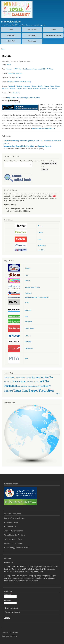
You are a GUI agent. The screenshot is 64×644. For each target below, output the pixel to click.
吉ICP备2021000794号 (9, 636)
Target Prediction (41, 390)
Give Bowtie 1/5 (9, 100)
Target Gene (21, 391)
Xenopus (36, 88)
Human (46, 86)
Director (40, 233)
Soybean (13, 88)
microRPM (41, 250)
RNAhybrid (28, 310)
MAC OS (19, 73)
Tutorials (53, 30)
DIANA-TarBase (30, 329)
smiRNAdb (28, 341)
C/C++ (18, 78)
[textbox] (18, 165)
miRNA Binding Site (33, 382)
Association (9, 378)
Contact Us (32, 41)
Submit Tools (11, 41)
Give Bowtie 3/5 (13, 100)
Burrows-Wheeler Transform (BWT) (19, 82)
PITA (26, 358)
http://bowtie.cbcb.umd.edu (42, 128)
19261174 (16, 93)
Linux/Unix (11, 73)
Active (9, 65)
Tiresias (40, 226)
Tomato (19, 88)
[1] (54, 128)
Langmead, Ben (9, 146)
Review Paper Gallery (53, 35)
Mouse (58, 86)
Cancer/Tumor (20, 378)
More (58, 394)
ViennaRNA (28, 321)
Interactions (19, 381)
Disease (29, 378)
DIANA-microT (29, 348)
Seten (40, 239)
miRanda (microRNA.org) (32, 287)
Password (8, 600)
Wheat (30, 88)
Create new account (11, 608)
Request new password (12, 612)
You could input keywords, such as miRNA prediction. (22, 161)
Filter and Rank (32, 30)
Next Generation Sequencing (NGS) (34, 69)
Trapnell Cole (21, 146)
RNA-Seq (50, 69)
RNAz (27, 317)
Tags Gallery (11, 35)
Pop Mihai (30, 146)
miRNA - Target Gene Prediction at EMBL (37, 297)
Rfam (27, 275)
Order (43, 167)
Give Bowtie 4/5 (15, 100)
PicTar (27, 302)
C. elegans (27, 86)
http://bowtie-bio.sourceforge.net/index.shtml (23, 98)
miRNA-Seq (17, 69)
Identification (8, 382)
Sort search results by (48, 161)
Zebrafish (43, 88)
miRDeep (28, 336)
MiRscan (28, 281)
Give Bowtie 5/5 (17, 100)
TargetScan (28, 293)
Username (8, 594)
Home (11, 30)
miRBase (28, 268)
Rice (7, 88)
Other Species (52, 88)
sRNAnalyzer (42, 245)
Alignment (9, 69)
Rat (3, 88)
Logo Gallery (32, 35)
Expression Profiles (43, 377)
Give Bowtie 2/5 (11, 100)
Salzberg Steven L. (45, 146)
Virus (25, 88)
